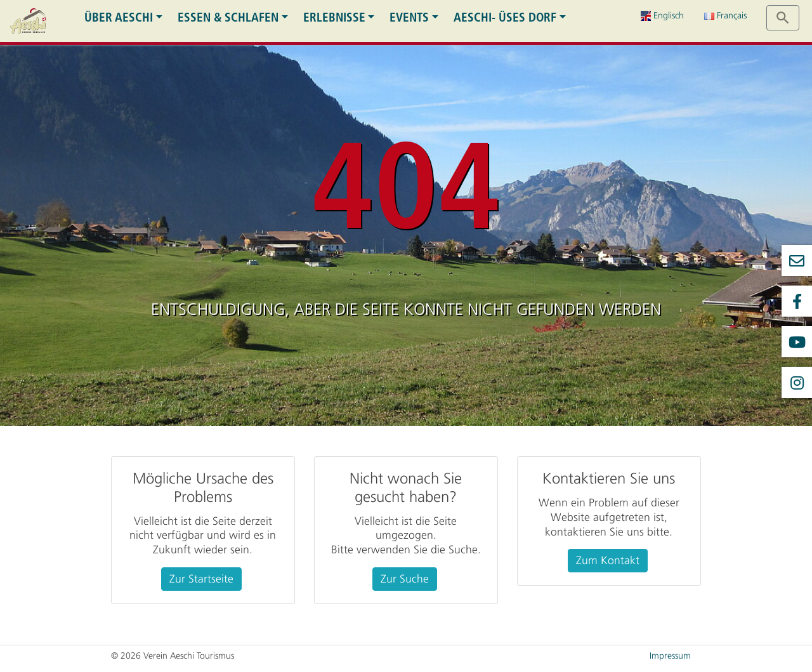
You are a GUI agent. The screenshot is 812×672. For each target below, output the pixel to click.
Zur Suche (405, 579)
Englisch (662, 16)
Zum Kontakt (608, 560)
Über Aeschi (119, 17)
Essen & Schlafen (228, 17)
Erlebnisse (334, 17)
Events (409, 17)
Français (725, 16)
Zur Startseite (201, 579)
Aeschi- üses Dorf (505, 17)
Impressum (670, 656)
